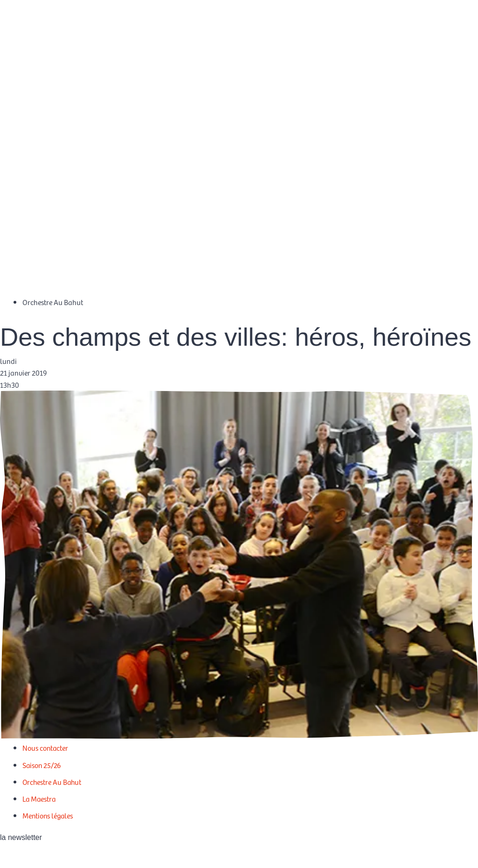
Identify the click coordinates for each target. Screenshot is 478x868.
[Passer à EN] (453, 37)
